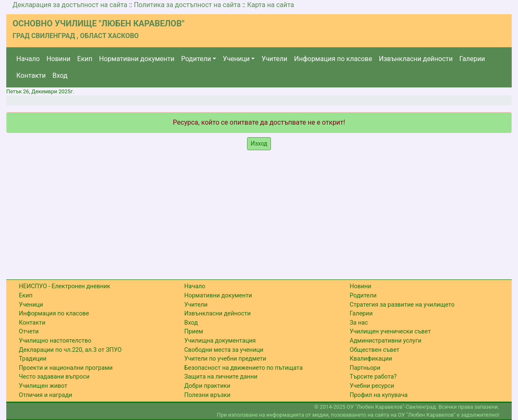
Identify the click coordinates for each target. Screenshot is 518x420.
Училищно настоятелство (55, 341)
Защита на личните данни (221, 377)
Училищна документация (220, 341)
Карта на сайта (271, 5)
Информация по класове (333, 59)
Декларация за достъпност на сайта (70, 5)
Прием (194, 332)
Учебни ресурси (372, 386)
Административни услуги (385, 341)
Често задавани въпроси (54, 377)
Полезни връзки (207, 395)
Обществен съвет (375, 350)
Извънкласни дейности (416, 59)
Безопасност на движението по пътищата (244, 368)
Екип (85, 59)
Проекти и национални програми (66, 368)
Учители (274, 59)
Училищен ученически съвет (390, 332)
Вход (60, 76)
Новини (58, 59)
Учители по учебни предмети (225, 359)
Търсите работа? (373, 377)
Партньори (365, 368)
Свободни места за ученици (224, 350)
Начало (28, 59)
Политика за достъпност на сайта (187, 5)
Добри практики (207, 386)
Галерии (472, 59)
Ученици (236, 59)
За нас (359, 323)
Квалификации (371, 359)
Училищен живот (43, 386)
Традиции (33, 359)
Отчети (29, 332)
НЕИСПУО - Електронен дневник (64, 286)
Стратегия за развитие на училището (402, 305)
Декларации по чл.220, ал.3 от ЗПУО (70, 350)
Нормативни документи (137, 59)
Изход (259, 143)
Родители (196, 59)
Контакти (31, 76)
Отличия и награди (45, 395)
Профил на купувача (379, 395)
